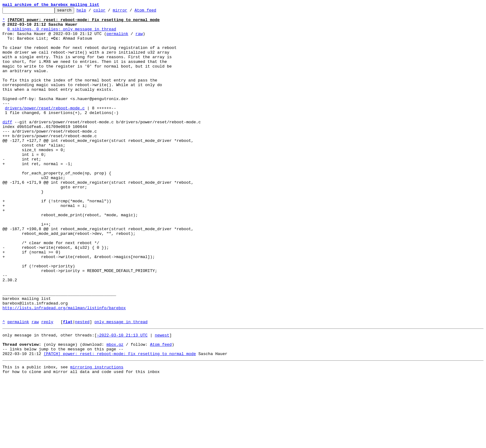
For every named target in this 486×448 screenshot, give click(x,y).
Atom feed (155, 12)
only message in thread (121, 385)
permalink (117, 39)
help (91, 12)
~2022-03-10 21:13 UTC (122, 399)
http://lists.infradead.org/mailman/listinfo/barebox (64, 368)
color (109, 12)
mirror (130, 12)
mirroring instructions (97, 436)
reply (47, 385)
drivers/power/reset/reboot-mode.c (45, 128)
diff (7, 145)
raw (139, 39)
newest (162, 399)
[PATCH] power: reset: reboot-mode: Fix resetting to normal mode (120, 421)
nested (82, 385)
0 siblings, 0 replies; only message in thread (62, 33)
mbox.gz (115, 410)
